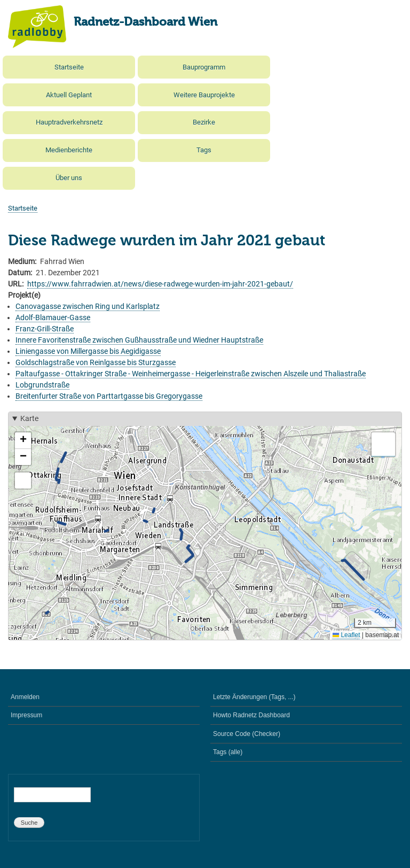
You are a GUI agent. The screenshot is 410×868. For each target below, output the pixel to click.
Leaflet (346, 635)
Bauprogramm (204, 67)
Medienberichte (69, 150)
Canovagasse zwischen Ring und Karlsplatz (88, 306)
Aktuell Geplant (69, 95)
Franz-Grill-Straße (45, 329)
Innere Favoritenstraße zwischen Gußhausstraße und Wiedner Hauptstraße (139, 340)
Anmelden (25, 697)
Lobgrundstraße (42, 385)
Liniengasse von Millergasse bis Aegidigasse (88, 351)
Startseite (69, 67)
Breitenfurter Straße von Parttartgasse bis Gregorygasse (109, 396)
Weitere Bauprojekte (204, 95)
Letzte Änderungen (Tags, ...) (254, 697)
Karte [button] (29, 418)
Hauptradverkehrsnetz (69, 122)
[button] (23, 441)
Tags (204, 150)
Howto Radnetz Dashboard (251, 715)
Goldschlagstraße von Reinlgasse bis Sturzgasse (96, 362)
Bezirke (204, 122)
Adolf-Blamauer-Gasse (53, 317)
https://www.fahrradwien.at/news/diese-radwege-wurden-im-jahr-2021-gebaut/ (160, 284)
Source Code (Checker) (247, 734)
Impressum (26, 715)
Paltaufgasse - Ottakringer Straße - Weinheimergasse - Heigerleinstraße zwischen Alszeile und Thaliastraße (191, 374)
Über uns (69, 178)
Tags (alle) (228, 752)
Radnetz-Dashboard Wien (145, 22)
